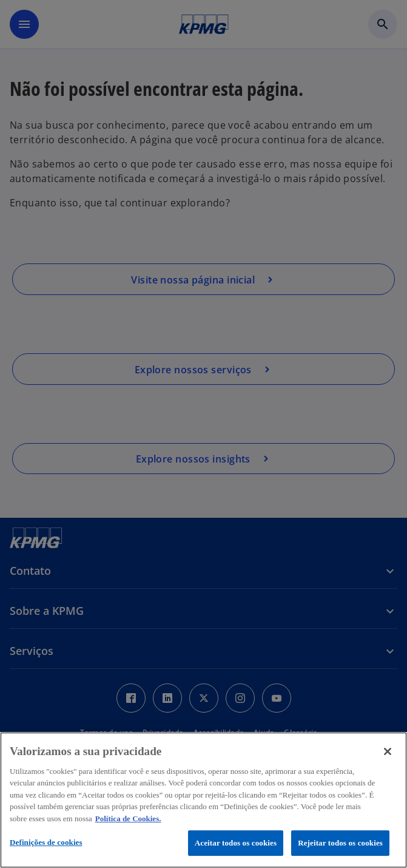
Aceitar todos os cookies (236, 843)
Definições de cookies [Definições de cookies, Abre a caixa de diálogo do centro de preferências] (46, 842)
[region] (203, 800)
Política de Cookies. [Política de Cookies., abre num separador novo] (128, 819)
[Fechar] (388, 751)
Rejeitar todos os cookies (340, 843)
